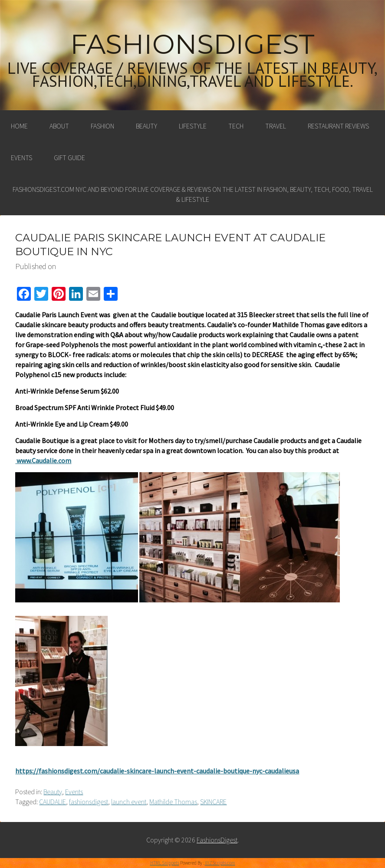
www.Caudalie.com (43, 460)
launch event (129, 802)
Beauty (146, 126)
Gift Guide (69, 158)
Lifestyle (193, 126)
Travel (276, 126)
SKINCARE (213, 802)
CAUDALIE (53, 802)
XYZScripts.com (220, 863)
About (59, 126)
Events (21, 158)
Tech (236, 126)
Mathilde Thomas (173, 802)
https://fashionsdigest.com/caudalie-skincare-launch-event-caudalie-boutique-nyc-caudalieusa (157, 771)
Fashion (102, 126)
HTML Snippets (165, 863)
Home (19, 126)
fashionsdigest (89, 802)
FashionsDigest (192, 44)
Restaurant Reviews (338, 126)
